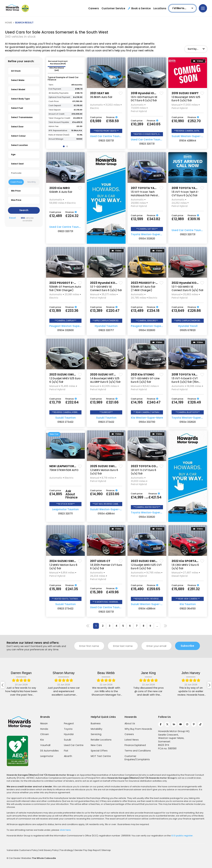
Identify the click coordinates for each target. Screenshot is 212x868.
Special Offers (99, 751)
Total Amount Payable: (59, 122)
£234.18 (153, 311)
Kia (42, 740)
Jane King (191, 673)
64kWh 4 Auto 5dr (61, 192)
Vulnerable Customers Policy (22, 850)
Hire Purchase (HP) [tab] (57, 69)
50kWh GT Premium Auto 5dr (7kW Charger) (65, 288)
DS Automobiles (49, 751)
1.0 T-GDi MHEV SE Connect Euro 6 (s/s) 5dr (106, 288)
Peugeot (69, 723)
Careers (94, 8)
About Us (130, 723)
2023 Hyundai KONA (105, 283)
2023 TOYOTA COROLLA (148, 466)
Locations (160, 8)
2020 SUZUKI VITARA (105, 374)
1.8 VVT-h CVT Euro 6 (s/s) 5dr (144, 472)
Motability (97, 729)
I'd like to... (179, 8)
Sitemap (106, 850)
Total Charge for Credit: (59, 118)
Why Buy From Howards (138, 729)
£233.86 (113, 494)
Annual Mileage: (56, 139)
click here (65, 830)
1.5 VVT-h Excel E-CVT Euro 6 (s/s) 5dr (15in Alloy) (185, 382)
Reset (13, 218)
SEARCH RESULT (24, 23)
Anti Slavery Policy (49, 850)
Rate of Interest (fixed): (59, 135)
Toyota (68, 729)
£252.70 (194, 121)
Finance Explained (135, 745)
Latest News (132, 740)
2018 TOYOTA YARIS (186, 188)
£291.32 (194, 589)
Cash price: (96, 117)
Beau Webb (148, 673)
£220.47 (113, 311)
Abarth (68, 756)
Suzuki (67, 740)
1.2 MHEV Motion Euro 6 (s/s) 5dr (104, 472)
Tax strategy (67, 850)
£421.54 (155, 497)
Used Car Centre (74, 745)
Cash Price (16, 182)
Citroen (45, 734)
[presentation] (3, 685)
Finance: (112, 117)
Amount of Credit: (57, 114)
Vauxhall (45, 745)
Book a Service (139, 8)
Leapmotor (47, 756)
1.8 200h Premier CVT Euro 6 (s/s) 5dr (106, 567)
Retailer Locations (101, 740)
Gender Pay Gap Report (88, 850)
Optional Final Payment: (59, 97)
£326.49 (194, 402)
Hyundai (69, 734)
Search (24, 210)
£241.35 (72, 589)
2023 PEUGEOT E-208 (146, 283)
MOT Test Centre (101, 756)
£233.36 (72, 311)
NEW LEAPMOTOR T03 (65, 466)
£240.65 (154, 124)
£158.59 (112, 121)
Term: (51, 85)
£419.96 (112, 592)
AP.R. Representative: (58, 131)
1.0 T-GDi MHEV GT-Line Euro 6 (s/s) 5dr (145, 380)
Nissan (44, 723)
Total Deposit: (55, 110)
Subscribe (187, 646)
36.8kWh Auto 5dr (101, 97)
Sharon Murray (106, 673)
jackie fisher (21, 673)
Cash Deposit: (55, 106)
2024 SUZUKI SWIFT (63, 561)
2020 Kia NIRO (60, 188)
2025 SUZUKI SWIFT (104, 466)
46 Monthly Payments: (59, 93)
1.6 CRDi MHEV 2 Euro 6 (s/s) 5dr (185, 567)
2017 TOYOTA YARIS (145, 188)
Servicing (96, 734)
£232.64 (72, 402)
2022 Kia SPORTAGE (186, 561)
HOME (9, 23)
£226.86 (194, 311)
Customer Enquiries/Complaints (137, 758)
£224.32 (72, 216)
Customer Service (113, 8)
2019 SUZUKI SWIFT (185, 93)
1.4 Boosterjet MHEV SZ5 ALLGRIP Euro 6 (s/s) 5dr (105, 380)
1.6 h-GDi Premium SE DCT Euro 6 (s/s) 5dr (144, 99)
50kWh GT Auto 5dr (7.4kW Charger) (143, 288)
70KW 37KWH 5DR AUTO (64, 470)
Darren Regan (64, 673)
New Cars (96, 745)
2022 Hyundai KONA (186, 283)
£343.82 (154, 219)
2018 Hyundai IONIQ (145, 93)
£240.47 (154, 402)
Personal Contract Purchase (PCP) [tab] (58, 62)
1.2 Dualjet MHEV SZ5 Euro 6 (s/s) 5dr (65, 380)
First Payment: (55, 89)
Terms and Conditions (138, 751)
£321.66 (112, 402)
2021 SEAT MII (100, 93)
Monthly (32, 182)
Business (96, 723)
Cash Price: (54, 101)
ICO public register (182, 836)
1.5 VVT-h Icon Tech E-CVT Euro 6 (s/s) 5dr (185, 194)
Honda (44, 729)
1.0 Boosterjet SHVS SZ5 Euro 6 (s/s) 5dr (186, 99)
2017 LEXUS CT (100, 561)
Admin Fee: (54, 126)
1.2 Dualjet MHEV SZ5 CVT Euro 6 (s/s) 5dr (146, 567)
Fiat (66, 751)
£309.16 (194, 219)
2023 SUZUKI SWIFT (63, 374)
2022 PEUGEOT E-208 (64, 283)
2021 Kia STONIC (143, 374)
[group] (106, 73)
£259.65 (154, 589)
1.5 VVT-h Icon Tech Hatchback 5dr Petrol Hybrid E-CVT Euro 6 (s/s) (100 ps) (144, 197)
